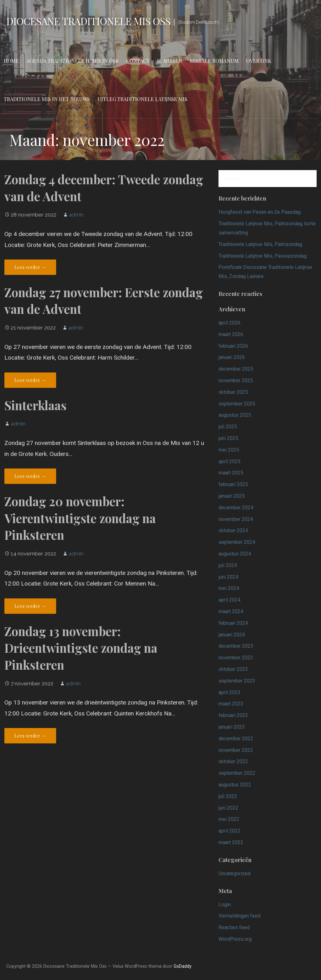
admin (76, 215)
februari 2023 (233, 715)
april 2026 (229, 323)
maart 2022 (231, 842)
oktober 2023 (233, 669)
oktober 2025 (233, 392)
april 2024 (229, 600)
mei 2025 (229, 450)
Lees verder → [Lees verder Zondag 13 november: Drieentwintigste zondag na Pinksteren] (30, 736)
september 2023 (237, 681)
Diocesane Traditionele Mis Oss (88, 21)
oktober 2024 (233, 530)
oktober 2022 (233, 761)
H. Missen (170, 61)
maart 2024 (231, 611)
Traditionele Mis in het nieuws (47, 99)
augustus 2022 (235, 785)
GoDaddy (183, 966)
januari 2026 (232, 357)
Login (225, 905)
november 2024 (236, 519)
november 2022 (236, 750)
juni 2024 (228, 577)
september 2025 (237, 404)
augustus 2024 (235, 554)
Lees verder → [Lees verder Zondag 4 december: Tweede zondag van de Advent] (30, 267)
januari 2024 (232, 635)
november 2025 (236, 380)
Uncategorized (234, 873)
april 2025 (229, 461)
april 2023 (229, 692)
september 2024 (237, 542)
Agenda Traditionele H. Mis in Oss (72, 61)
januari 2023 (232, 727)
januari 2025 (232, 496)
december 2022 (236, 739)
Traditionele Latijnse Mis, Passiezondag (263, 256)
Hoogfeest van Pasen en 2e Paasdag (260, 212)
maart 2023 (231, 704)
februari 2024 (233, 623)
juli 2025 (228, 427)
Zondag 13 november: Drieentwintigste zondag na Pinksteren (81, 648)
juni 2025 (228, 438)
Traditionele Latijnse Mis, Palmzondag (260, 244)
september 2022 (237, 773)
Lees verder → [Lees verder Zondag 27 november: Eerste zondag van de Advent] (30, 380)
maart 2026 (231, 334)
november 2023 (236, 658)
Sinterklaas (35, 405)
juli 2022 (228, 796)
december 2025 (236, 369)
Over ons (258, 61)
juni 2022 (228, 808)
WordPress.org (235, 939)
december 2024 (236, 508)
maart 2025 (231, 473)
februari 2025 (233, 484)
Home (11, 61)
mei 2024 (229, 588)
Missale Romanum (214, 61)
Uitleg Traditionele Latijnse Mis (142, 99)
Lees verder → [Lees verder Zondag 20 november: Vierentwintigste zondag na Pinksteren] (30, 606)
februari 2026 (233, 346)
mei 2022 (229, 819)
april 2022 (229, 831)
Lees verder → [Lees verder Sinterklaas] (30, 476)
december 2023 (236, 646)
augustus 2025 (235, 415)
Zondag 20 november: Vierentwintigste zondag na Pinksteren (80, 518)
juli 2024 (228, 565)
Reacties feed (234, 927)
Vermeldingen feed (239, 916)
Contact (138, 61)
